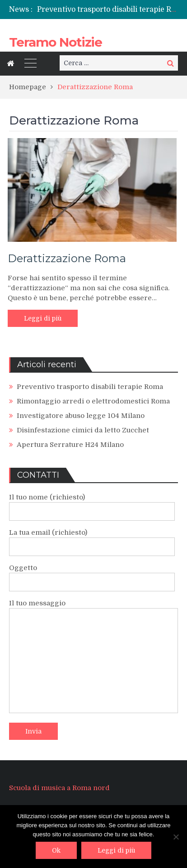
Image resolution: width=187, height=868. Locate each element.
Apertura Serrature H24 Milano (70, 445)
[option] (108, 10)
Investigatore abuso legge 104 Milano (81, 416)
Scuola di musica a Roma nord (59, 788)
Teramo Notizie (56, 42)
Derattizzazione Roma (67, 258)
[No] (176, 837)
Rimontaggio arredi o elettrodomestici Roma (93, 401)
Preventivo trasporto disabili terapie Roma (112, 10)
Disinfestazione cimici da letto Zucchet (83, 430)
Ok (56, 850)
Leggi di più (43, 318)
